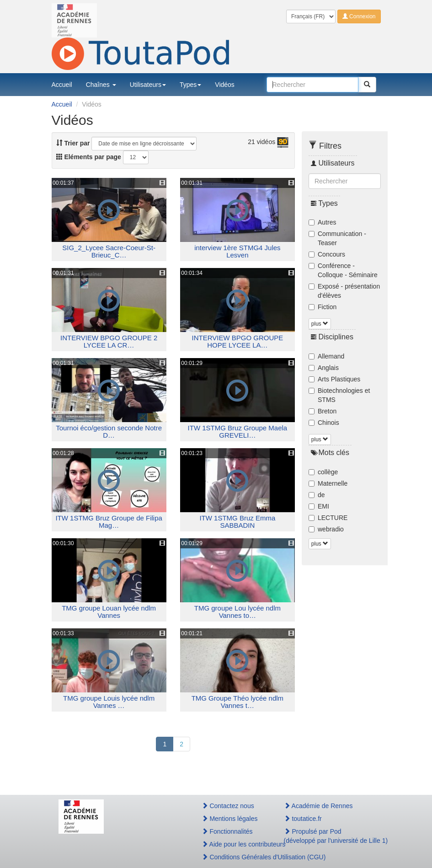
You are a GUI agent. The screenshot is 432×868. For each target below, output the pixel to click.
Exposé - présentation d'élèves (344, 291)
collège (323, 472)
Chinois (324, 423)
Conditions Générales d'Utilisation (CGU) (233, 857)
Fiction (323, 307)
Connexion (359, 16)
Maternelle (328, 483)
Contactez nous (228, 806)
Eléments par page (89, 157)
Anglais (324, 368)
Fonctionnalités (227, 831)
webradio (326, 529)
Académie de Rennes (318, 806)
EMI (319, 506)
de (317, 495)
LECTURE (328, 518)
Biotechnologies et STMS (339, 395)
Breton (323, 411)
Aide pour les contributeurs (233, 844)
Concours (327, 254)
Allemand (326, 356)
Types (190, 85)
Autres (322, 222)
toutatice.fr (303, 819)
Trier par (73, 143)
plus (320, 324)
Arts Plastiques (334, 379)
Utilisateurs (148, 85)
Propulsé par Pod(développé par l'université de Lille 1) (329, 836)
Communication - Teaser (337, 238)
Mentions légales (230, 819)
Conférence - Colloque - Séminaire (343, 270)
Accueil (62, 85)
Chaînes (101, 85)
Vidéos (225, 85)
